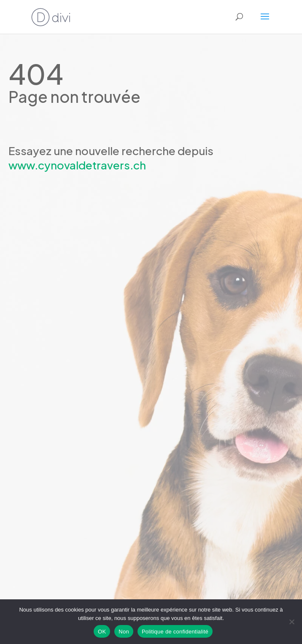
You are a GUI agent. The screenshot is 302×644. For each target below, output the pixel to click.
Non (124, 632)
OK (102, 632)
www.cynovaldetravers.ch (77, 165)
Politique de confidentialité (175, 632)
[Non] (291, 622)
